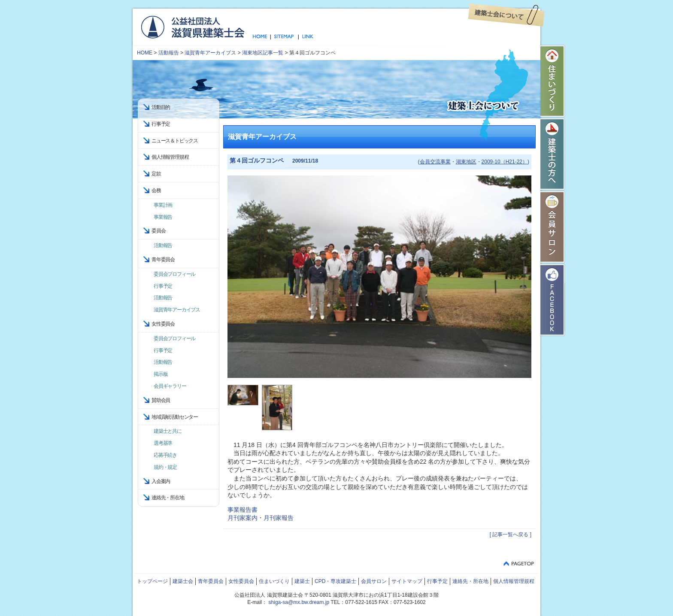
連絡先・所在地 (168, 498)
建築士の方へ (553, 154)
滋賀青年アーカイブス (210, 53)
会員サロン (553, 227)
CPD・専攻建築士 (335, 581)
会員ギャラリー (170, 386)
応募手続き (165, 455)
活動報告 (169, 53)
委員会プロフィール (174, 274)
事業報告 (163, 217)
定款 (156, 174)
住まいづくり (553, 81)
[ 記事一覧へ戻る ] (511, 534)
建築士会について (506, 15)
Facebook (553, 300)
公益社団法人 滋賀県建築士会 (193, 27)
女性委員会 (241, 581)
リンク (306, 37)
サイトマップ (284, 37)
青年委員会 (211, 581)
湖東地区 (466, 162)
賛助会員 (161, 400)
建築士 (302, 581)
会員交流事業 (435, 162)
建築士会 (183, 581)
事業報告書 (243, 510)
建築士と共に (168, 431)
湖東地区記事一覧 (263, 53)
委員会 (158, 231)
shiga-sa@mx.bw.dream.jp (299, 602)
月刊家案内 (243, 518)
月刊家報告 (279, 518)
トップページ (262, 37)
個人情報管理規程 (170, 157)
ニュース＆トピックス (175, 141)
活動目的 (161, 107)
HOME (145, 53)
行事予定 (161, 124)
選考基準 (163, 443)
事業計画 (163, 205)
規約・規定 (165, 467)
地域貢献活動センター (175, 417)
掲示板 (161, 374)
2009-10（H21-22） (505, 162)
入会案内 (161, 481)
